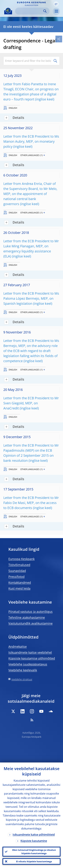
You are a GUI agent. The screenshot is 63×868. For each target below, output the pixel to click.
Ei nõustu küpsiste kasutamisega (34, 861)
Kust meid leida (19, 588)
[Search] (30, 11)
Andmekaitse (18, 646)
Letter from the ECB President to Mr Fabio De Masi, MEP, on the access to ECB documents (31, 503)
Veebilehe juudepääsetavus (28, 664)
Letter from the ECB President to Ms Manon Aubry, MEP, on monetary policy (31, 141)
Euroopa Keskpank (22, 559)
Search (45, 11)
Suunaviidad (17, 571)
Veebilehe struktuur (22, 679)
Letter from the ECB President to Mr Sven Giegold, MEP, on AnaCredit (31, 403)
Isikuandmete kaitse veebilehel (30, 652)
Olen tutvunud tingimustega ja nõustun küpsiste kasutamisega (34, 852)
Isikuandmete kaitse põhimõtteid (34, 835)
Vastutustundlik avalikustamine (30, 623)
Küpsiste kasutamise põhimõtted (32, 658)
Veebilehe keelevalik (23, 670)
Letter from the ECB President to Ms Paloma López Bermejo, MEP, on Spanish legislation (31, 298)
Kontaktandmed (20, 582)
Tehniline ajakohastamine (27, 617)
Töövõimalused (19, 565)
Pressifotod (16, 577)
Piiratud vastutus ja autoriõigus (30, 612)
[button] (56, 4)
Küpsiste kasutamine (34, 841)
